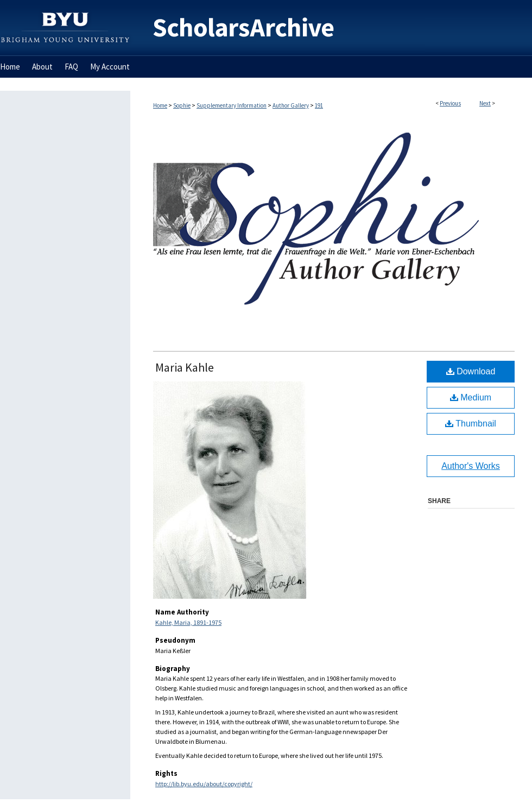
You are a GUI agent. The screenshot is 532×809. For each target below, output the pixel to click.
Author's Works (471, 466)
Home (160, 105)
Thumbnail (471, 424)
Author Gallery (291, 105)
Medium (471, 397)
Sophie (182, 105)
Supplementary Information (232, 105)
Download (471, 371)
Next (485, 103)
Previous (450, 103)
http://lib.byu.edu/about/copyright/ (204, 784)
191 (319, 105)
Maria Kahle (185, 367)
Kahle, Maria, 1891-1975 (188, 622)
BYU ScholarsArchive (331, 28)
